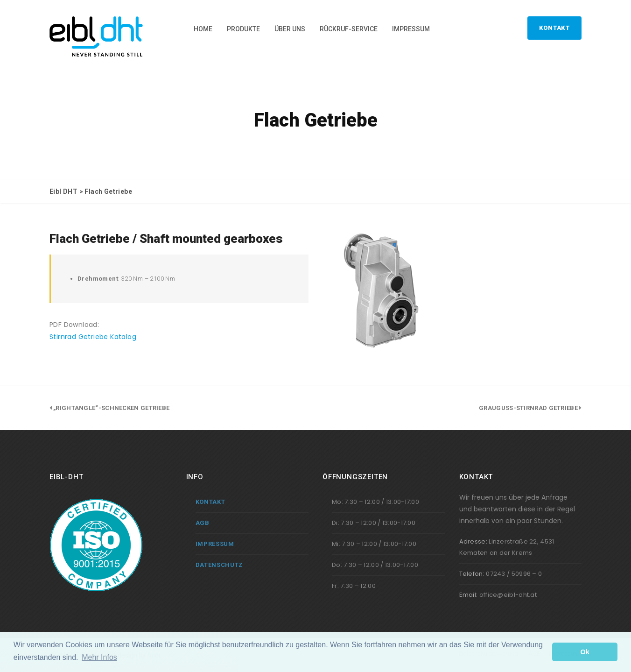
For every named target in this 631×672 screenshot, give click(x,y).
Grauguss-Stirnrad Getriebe (528, 408)
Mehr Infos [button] (99, 657)
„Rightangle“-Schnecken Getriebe (111, 408)
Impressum (411, 29)
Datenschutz (220, 565)
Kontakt (554, 28)
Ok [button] (585, 652)
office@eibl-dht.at (508, 595)
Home (203, 29)
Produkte (243, 29)
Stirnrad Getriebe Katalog (93, 337)
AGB (203, 523)
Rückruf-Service (349, 29)
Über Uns (290, 29)
